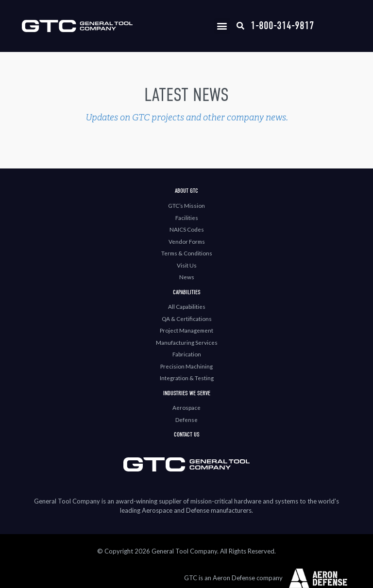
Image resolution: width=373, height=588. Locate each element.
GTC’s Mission (186, 205)
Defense (186, 420)
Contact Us (187, 434)
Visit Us (187, 265)
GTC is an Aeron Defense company (233, 578)
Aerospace (186, 407)
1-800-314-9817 (282, 25)
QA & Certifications (187, 319)
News (187, 277)
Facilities (187, 218)
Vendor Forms (187, 241)
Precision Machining (186, 366)
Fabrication (187, 354)
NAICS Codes (187, 229)
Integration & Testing (187, 378)
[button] (222, 26)
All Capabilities (187, 306)
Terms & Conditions (187, 253)
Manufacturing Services (187, 342)
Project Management (186, 330)
